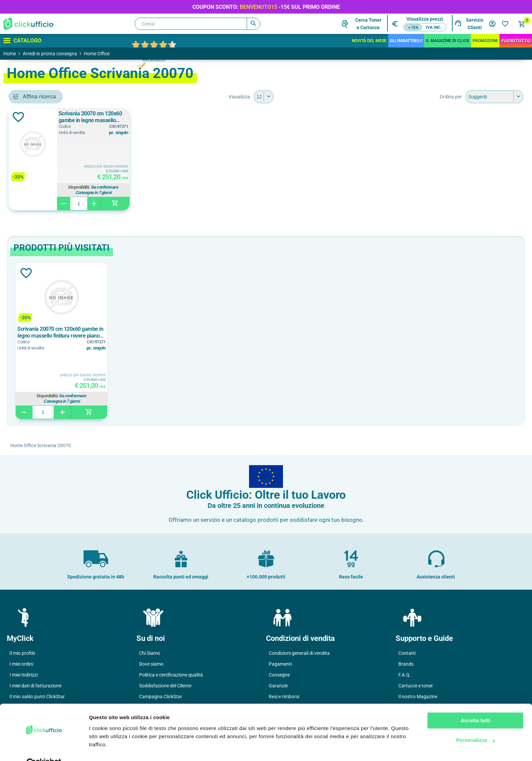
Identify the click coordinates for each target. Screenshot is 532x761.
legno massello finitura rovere (56, 322)
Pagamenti (280, 664)
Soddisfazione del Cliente (165, 686)
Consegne (279, 675)
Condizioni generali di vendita (299, 653)
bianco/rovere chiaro (53, 280)
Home (10, 54)
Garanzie (278, 686)
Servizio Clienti (475, 24)
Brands (406, 664)
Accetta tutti (476, 705)
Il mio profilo (22, 653)
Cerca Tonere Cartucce (368, 24)
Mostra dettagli (107, 748)
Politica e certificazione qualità (171, 675)
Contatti (407, 653)
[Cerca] (197, 24)
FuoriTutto (516, 41)
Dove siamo (151, 664)
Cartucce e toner (416, 686)
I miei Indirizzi (24, 675)
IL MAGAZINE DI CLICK (448, 41)
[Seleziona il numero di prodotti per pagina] (313, 97)
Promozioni (485, 41)
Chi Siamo (150, 653)
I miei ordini (21, 664)
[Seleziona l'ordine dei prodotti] (494, 97)
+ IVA (413, 27)
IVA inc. (434, 27)
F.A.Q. (405, 675)
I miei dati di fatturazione (35, 686)
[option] (150, 341)
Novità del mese (369, 41)
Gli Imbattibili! (406, 41)
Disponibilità (184, 187)
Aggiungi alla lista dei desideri (117, 117)
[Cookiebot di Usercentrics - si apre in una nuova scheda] (44, 748)
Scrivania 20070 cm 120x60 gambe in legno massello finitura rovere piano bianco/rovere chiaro (198, 117)
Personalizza (476, 725)
